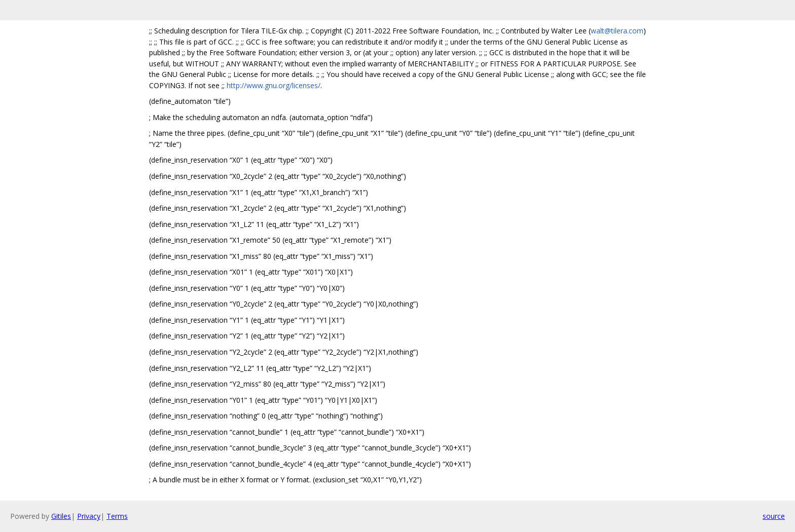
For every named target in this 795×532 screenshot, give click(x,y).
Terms (117, 516)
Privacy (89, 516)
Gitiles (61, 516)
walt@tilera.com (617, 31)
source (774, 516)
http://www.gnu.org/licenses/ (274, 85)
